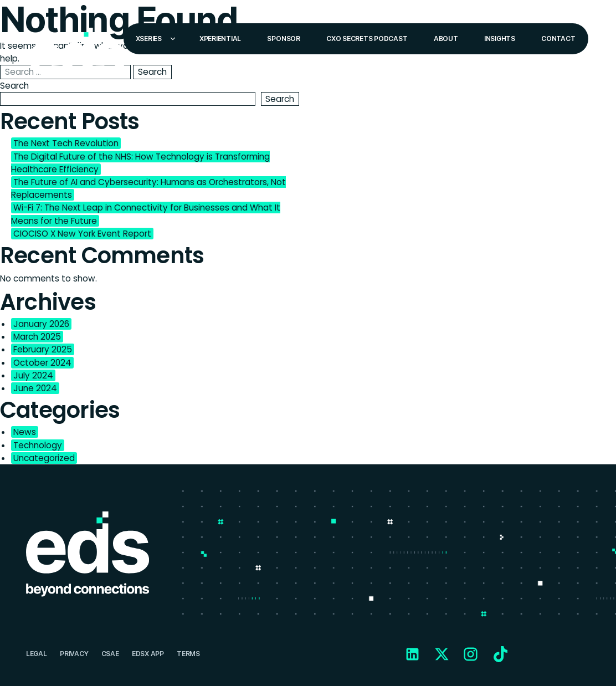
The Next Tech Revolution (66, 143)
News (25, 432)
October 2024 (42, 363)
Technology (38, 445)
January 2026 (41, 324)
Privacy (74, 654)
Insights (500, 39)
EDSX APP (148, 654)
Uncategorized (44, 458)
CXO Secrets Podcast (367, 39)
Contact (558, 39)
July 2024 (33, 375)
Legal (37, 654)
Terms (188, 654)
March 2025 (37, 337)
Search (14, 86)
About (446, 39)
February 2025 (43, 349)
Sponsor (283, 39)
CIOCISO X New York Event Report (82, 234)
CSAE (110, 654)
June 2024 (35, 388)
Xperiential (220, 39)
